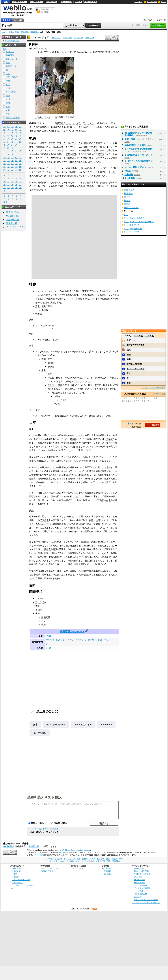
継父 (129, 373)
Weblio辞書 (39, 855)
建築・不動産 (12, 77)
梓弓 (58, 378)
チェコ (107, 640)
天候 (49, 147)
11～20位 (139, 336)
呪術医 (101, 154)
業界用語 (10, 55)
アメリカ (76, 143)
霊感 (55, 549)
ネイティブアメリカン (42, 150)
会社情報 (107, 871)
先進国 (97, 143)
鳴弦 (80, 378)
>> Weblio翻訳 (159, 394)
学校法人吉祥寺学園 (135, 345)
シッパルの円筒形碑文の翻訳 (138, 149)
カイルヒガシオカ (83, 725)
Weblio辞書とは (18, 868)
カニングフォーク (44, 416)
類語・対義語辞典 (20, 2)
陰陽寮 (41, 479)
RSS (95, 909)
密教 (34, 461)
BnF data (61, 640)
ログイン (138, 2)
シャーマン (67, 131)
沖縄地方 (102, 435)
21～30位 (150, 336)
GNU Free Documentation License (76, 850)
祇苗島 (127, 204)
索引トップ (56, 38)
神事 (31, 493)
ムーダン (40, 340)
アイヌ (80, 435)
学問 (8, 81)
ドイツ (70, 640)
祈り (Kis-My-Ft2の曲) (135, 218)
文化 (70, 557)
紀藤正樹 (129, 175)
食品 (8, 107)
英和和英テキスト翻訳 (44, 797)
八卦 (98, 467)
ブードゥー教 (46, 158)
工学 (8, 74)
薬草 (74, 154)
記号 (6, 202)
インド (58, 457)
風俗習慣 (55, 557)
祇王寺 (127, 197)
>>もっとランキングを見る (153, 387)
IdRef (48, 648)
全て (5, 49)
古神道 (110, 439)
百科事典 (35, 32)
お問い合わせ (78, 868)
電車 (8, 63)
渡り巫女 (52, 385)
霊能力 (39, 610)
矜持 (129, 354)
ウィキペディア (40, 37)
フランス (50, 640)
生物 (8, 103)
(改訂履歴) (63, 852)
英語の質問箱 (13, 220)
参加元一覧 (161, 20)
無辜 (35, 725)
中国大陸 (61, 467)
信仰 (46, 557)
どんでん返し (40, 733)
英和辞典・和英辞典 (142, 874)
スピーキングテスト (16, 227)
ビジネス (10, 52)
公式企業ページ (110, 868)
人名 (8, 110)
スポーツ (10, 99)
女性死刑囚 (130, 178)
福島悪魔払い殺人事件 (135, 145)
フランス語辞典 (140, 885)
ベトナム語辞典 (140, 894)
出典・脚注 (130, 139)
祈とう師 (34, 48)
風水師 (45, 310)
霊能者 (47, 549)
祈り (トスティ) (132, 225)
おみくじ (106, 553)
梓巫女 (51, 378)
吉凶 (61, 147)
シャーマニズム (73, 123)
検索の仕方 (16, 871)
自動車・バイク (13, 66)
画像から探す (48, 871)
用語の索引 (67, 38)
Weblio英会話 (13, 216)
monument (106, 725)
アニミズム (88, 123)
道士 (37, 306)
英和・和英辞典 (37, 2)
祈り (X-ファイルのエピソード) (139, 222)
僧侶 (98, 520)
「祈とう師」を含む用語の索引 (45, 829)
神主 (50, 359)
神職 (44, 359)
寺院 (44, 542)
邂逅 (129, 383)
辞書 (6, 2)
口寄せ (97, 443)
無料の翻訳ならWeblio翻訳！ (47, 11)
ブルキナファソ (43, 117)
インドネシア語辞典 (142, 888)
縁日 (73, 385)
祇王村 (127, 200)
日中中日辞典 (52, 2)
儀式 (76, 561)
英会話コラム (13, 212)
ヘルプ (164, 2)
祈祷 (111, 127)
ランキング (78, 38)
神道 (74, 443)
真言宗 (67, 461)
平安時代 (46, 467)
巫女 (44, 370)
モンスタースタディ (56, 725)
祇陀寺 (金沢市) (132, 208)
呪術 (93, 147)
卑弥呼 (73, 439)
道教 (44, 306)
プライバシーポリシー (21, 880)
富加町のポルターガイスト (137, 155)
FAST (49, 636)
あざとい (131, 340)
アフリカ (61, 143)
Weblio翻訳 (139, 877)
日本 (85, 143)
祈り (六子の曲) (132, 232)
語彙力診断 (12, 223)
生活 (8, 88)
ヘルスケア (11, 92)
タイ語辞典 (139, 891)
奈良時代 (34, 467)
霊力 (53, 162)
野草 (68, 154)
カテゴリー (90, 38)
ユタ (50, 374)
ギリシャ (106, 158)
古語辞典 (78, 2)
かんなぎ (44, 352)
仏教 (74, 457)
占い (115, 493)
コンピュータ (12, 59)
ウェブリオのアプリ (50, 868)
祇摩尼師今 (129, 190)
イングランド (36, 410)
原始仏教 (34, 457)
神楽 (76, 493)
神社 (81, 443)
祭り (83, 493)
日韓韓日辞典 (66, 2)
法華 (44, 575)
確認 (129, 350)
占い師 (95, 531)
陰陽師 (51, 363)
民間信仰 (44, 520)
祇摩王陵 (128, 193)
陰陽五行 (89, 467)
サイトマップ (17, 883)
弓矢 (42, 162)
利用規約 (15, 877)
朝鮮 (31, 334)
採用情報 (107, 874)
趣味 (8, 96)
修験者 (51, 366)
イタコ (63, 400)
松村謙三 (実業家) (134, 364)
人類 (36, 127)
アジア (52, 143)
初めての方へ (149, 20)
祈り (126, 215)
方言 (8, 114)
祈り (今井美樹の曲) (134, 229)
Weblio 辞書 (152, 2)
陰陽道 (67, 475)
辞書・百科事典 (22, 32)
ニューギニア (61, 150)
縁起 (76, 553)
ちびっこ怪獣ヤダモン (135, 167)
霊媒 (37, 606)
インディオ (112, 147)
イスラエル (80, 640)
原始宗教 (59, 123)
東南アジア (75, 150)
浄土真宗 (57, 575)
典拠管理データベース (72, 631)
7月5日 (128, 171)
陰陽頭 (71, 479)
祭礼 (60, 385)
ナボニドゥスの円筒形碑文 (137, 161)
